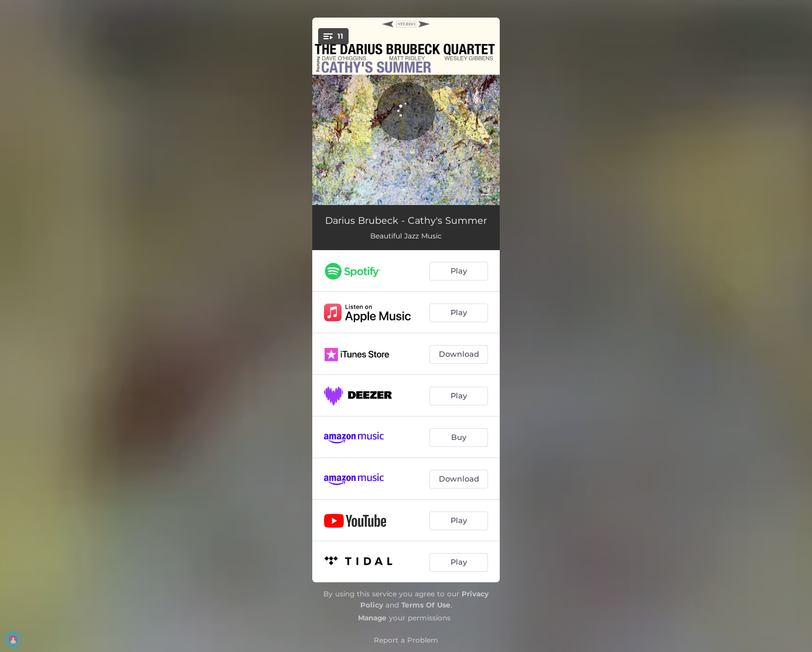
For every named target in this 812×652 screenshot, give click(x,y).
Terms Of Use (426, 605)
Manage (372, 618)
